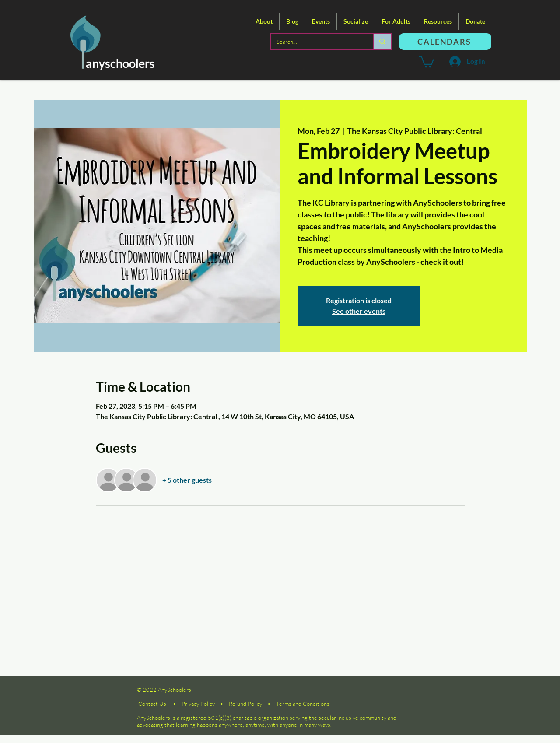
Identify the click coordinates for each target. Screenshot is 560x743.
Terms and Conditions (303, 704)
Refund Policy (245, 704)
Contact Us (152, 704)
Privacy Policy (198, 704)
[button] (264, 21)
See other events (359, 311)
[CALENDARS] (445, 42)
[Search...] (316, 42)
